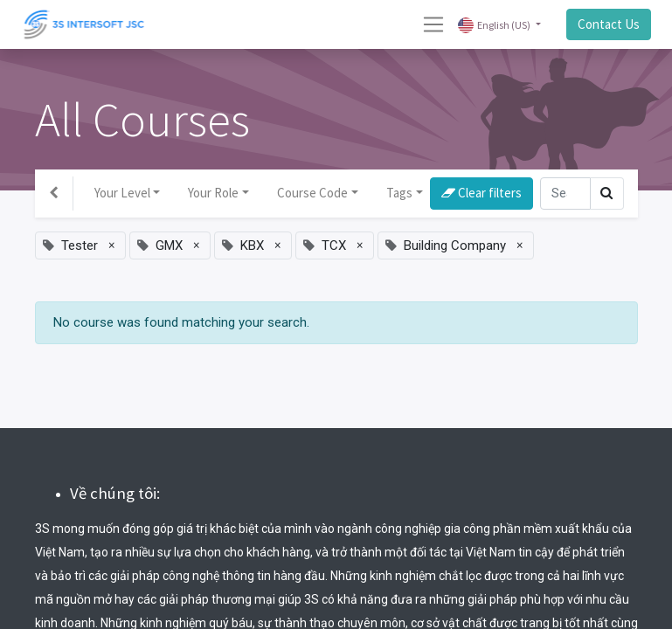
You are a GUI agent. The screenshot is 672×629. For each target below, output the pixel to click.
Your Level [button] (122, 193)
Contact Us (609, 24)
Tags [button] (399, 193)
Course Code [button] (312, 193)
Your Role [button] (213, 193)
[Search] (565, 194)
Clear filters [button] (481, 193)
